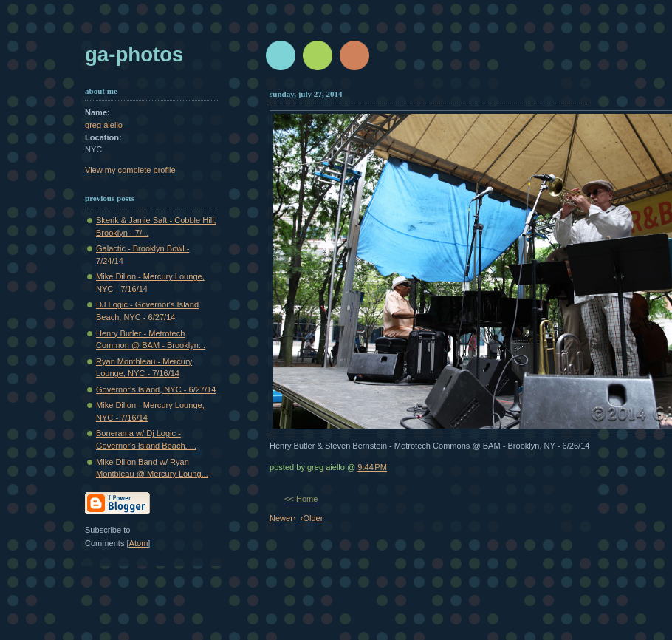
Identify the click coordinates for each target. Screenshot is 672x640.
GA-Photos (134, 54)
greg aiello (104, 125)
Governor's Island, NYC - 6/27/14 (156, 389)
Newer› (283, 518)
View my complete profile (130, 170)
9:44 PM (372, 467)
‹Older (312, 518)
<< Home (301, 499)
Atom (139, 543)
